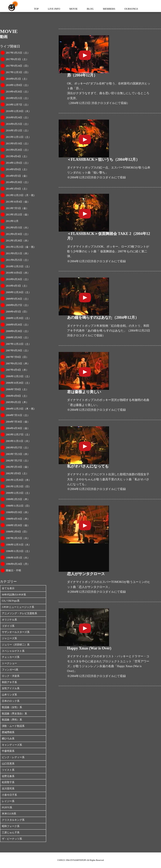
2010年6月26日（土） (18, 279)
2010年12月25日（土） (18, 266)
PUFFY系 (7, 807)
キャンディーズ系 (12, 745)
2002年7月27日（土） (18, 461)
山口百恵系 (8, 764)
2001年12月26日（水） (18, 480)
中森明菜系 (8, 751)
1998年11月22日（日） (18, 506)
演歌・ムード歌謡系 (13, 726)
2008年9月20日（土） (18, 325)
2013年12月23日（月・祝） (21, 195)
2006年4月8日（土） (17, 396)
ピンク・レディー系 (13, 757)
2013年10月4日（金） (18, 202)
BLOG (90, 9)
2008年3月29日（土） (18, 337)
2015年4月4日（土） (17, 156)
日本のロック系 (11, 701)
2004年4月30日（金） (18, 428)
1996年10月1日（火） (18, 558)
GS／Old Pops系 (11, 601)
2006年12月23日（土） (18, 376)
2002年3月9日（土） (17, 473)
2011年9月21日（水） (18, 253)
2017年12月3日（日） (18, 72)
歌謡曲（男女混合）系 (14, 714)
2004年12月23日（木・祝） (21, 409)
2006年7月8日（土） (17, 389)
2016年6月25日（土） (18, 124)
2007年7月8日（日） (17, 357)
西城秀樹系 (8, 732)
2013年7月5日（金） (17, 208)
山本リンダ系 (9, 695)
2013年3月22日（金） (18, 215)
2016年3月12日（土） (18, 130)
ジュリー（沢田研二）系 (16, 645)
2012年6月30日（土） (18, 234)
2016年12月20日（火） (18, 111)
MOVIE (73, 9)
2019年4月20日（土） (18, 92)
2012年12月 (12, 221)
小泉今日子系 (9, 795)
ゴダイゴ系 (8, 626)
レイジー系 (8, 801)
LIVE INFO (54, 9)
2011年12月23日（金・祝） (21, 247)
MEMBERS (109, 9)
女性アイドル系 (11, 688)
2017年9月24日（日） (18, 66)
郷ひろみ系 (8, 739)
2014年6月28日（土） (18, 182)
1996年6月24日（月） (18, 564)
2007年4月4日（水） (17, 370)
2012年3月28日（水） (18, 241)
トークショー (9, 663)
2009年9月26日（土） (18, 299)
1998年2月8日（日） (17, 532)
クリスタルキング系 (13, 820)
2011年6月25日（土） (18, 260)
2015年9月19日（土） (18, 144)
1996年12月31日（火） (18, 545)
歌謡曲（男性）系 (12, 720)
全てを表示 (8, 588)
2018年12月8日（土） (18, 85)
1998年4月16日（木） (18, 519)
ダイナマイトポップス (13, 6)
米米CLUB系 (9, 814)
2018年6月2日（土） (17, 79)
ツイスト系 (8, 770)
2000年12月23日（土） (18, 493)
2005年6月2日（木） (17, 402)
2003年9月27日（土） (18, 448)
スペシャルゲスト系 (13, 651)
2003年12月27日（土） (18, 435)
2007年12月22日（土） (18, 344)
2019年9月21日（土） (18, 98)
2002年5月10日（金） (18, 467)
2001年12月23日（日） (18, 486)
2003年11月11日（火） (18, 441)
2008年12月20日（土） (18, 318)
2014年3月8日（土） (17, 189)
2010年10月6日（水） (18, 273)
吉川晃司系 (8, 789)
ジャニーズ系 (9, 638)
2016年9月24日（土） (18, 117)
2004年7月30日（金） (18, 422)
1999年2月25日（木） (18, 499)
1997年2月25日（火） (18, 538)
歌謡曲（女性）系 (12, 707)
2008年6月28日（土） (18, 331)
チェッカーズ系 (11, 657)
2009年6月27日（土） (18, 305)
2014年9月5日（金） (17, 176)
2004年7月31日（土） (18, 415)
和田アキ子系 (9, 682)
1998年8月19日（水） (18, 512)
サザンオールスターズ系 (16, 632)
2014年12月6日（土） (18, 163)
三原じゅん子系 (11, 832)
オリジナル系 (9, 620)
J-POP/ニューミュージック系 (18, 607)
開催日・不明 (13, 570)
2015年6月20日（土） (18, 150)
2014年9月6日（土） (17, 169)
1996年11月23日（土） (18, 551)
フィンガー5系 (10, 670)
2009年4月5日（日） (17, 312)
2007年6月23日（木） (18, 364)
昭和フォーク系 (11, 826)
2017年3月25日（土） (18, 53)
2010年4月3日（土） (17, 286)
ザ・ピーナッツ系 (12, 839)
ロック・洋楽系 (11, 676)
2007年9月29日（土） (18, 350)
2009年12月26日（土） (18, 292)
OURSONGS (131, 9)
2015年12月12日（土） (18, 137)
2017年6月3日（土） (17, 59)
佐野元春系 (8, 776)
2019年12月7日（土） (18, 105)
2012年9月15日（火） (18, 228)
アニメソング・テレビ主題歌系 (19, 613)
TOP (36, 9)
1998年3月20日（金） (18, 525)
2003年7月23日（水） (18, 454)
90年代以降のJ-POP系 (14, 595)
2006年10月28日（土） (18, 383)
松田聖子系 (8, 782)
